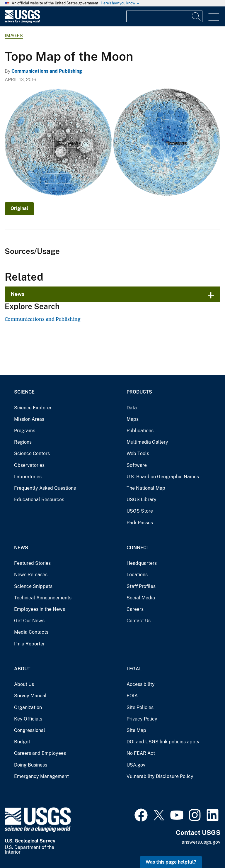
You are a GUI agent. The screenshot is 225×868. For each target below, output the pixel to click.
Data (132, 408)
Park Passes (140, 523)
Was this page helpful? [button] (171, 862)
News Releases (31, 575)
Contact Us (139, 621)
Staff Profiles (141, 586)
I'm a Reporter (29, 644)
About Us (24, 684)
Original (19, 208)
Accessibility (141, 684)
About (22, 669)
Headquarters (142, 563)
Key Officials (28, 719)
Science (24, 392)
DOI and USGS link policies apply (163, 742)
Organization (28, 707)
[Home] (22, 22)
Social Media (141, 598)
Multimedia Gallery (147, 442)
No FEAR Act (141, 753)
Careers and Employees (40, 753)
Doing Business (31, 765)
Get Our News (29, 621)
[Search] (197, 16)
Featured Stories (32, 563)
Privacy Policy (142, 719)
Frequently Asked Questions (45, 488)
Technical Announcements (43, 598)
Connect (138, 548)
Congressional (30, 730)
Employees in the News (40, 609)
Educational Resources (39, 500)
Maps (133, 419)
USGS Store (140, 511)
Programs (25, 431)
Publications (140, 431)
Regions (23, 442)
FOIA (132, 696)
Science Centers (32, 454)
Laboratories (28, 477)
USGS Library (142, 500)
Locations (137, 575)
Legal (134, 669)
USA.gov (136, 765)
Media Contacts (31, 632)
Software (137, 465)
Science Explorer (33, 408)
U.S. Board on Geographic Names (163, 477)
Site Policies (140, 707)
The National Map (146, 488)
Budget (22, 742)
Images (14, 36)
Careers (135, 609)
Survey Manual (30, 696)
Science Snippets (33, 586)
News (18, 294)
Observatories (29, 465)
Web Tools (138, 454)
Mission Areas (29, 419)
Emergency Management (41, 776)
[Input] (164, 16)
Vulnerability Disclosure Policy (160, 776)
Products (139, 392)
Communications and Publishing (47, 71)
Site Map (136, 730)
